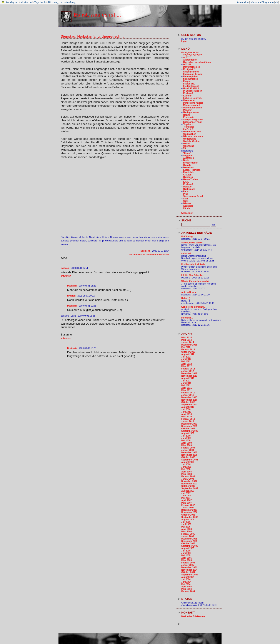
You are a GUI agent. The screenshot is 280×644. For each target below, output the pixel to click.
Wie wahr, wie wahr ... (194, 136)
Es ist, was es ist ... (97, 15)
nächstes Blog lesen (262, 2)
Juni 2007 (186, 496)
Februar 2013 (188, 350)
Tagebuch (40, 2)
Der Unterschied (192, 67)
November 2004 (189, 570)
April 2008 (187, 472)
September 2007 (190, 488)
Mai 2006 (186, 527)
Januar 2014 (188, 342)
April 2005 (187, 558)
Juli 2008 (186, 464)
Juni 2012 (186, 359)
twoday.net (12, 2)
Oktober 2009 (188, 429)
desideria (26, 2)
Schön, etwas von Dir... (193, 243)
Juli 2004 (186, 579)
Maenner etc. (190, 100)
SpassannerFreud (192, 122)
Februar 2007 (188, 505)
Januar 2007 (188, 508)
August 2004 (188, 577)
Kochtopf (188, 93)
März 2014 (187, 340)
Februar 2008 (188, 476)
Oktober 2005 (188, 544)
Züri (185, 148)
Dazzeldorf (189, 168)
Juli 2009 (186, 436)
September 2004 (190, 575)
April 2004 (187, 587)
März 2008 (187, 474)
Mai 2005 (186, 555)
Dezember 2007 (189, 481)
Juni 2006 (186, 524)
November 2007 (189, 484)
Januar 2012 (188, 371)
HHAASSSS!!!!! (191, 89)
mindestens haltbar (193, 103)
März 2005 (187, 560)
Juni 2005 (186, 553)
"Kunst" (187, 153)
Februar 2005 (188, 563)
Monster (187, 110)
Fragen (187, 81)
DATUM (187, 65)
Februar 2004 (188, 591)
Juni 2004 (186, 582)
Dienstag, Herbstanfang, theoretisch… (92, 36)
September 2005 (190, 546)
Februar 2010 (188, 419)
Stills (186, 199)
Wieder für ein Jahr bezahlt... (196, 281)
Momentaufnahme (193, 108)
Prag (186, 194)
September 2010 (190, 405)
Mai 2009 (186, 441)
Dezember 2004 (189, 567)
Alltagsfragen (190, 60)
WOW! (187, 144)
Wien (186, 201)
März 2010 (187, 417)
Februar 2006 (188, 534)
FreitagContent (191, 86)
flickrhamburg (191, 79)
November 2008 (189, 455)
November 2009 (189, 426)
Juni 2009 (186, 438)
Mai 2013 (186, 347)
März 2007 (187, 503)
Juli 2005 (186, 551)
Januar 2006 (188, 536)
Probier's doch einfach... (194, 264)
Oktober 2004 (188, 572)
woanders (188, 206)
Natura (187, 115)
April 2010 (187, 414)
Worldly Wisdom (192, 141)
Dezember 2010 (189, 397)
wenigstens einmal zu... (193, 307)
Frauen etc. (189, 84)
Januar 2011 (188, 395)
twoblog (65, 268)
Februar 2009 (188, 448)
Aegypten (188, 156)
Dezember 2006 (189, 510)
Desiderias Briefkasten (193, 616)
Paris (186, 191)
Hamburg (188, 177)
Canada (187, 165)
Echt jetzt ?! (189, 69)
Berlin (186, 160)
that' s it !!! (189, 129)
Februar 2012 (188, 369)
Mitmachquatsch (192, 105)
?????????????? (193, 55)
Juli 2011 (186, 381)
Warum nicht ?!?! (192, 132)
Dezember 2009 (189, 424)
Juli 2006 (186, 522)
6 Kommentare (137, 255)
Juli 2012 (186, 357)
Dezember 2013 (189, 345)
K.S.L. (186, 182)
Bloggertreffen (191, 163)
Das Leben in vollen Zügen (197, 62)
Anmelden (243, 2)
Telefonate (189, 127)
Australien (189, 158)
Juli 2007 (186, 493)
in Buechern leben (193, 91)
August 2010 (188, 407)
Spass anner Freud (193, 196)
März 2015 (187, 338)
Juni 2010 (186, 412)
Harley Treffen (191, 180)
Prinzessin (189, 117)
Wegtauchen (190, 134)
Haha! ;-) (186, 298)
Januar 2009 (188, 450)
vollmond (186, 254)
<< (276, 2)
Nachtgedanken (191, 112)
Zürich (187, 208)
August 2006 (188, 520)
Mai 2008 (186, 469)
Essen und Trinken (193, 74)
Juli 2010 (186, 409)
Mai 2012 (186, 362)
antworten (66, 276)
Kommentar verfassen (158, 255)
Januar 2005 (188, 565)
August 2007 (188, 491)
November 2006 (189, 512)
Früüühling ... (188, 237)
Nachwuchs (189, 189)
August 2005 (188, 548)
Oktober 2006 (188, 515)
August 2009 (188, 433)
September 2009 (190, 431)
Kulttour (187, 96)
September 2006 (190, 517)
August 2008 (188, 462)
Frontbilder (189, 172)
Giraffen (187, 175)
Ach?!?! (187, 57)
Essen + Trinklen (192, 170)
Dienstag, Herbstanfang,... (63, 2)
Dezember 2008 (189, 453)
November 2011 (189, 376)
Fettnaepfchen (191, 77)
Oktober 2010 (188, 402)
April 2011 (187, 388)
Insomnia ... (187, 318)
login (184, 41)
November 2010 (189, 400)
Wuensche (189, 146)
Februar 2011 (188, 393)
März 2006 (187, 532)
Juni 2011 (186, 383)
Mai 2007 (186, 498)
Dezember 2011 (189, 373)
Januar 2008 (188, 479)
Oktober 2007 (188, 486)
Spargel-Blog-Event (193, 120)
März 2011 (187, 390)
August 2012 (188, 354)
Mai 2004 (186, 584)
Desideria (145, 251)
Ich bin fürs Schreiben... (194, 275)
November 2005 (189, 541)
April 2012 (187, 364)
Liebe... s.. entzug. (193, 98)
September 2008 (190, 460)
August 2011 (188, 378)
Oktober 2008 (188, 457)
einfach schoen (191, 72)
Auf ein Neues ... (190, 292)
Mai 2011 (186, 385)
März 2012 (187, 366)
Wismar (187, 203)
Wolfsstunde (190, 139)
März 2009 (187, 445)
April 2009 (187, 443)
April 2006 (187, 529)
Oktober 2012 (188, 352)
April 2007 (187, 500)
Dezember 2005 (189, 539)
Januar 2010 (188, 421)
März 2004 (187, 589)
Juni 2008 (186, 467)
